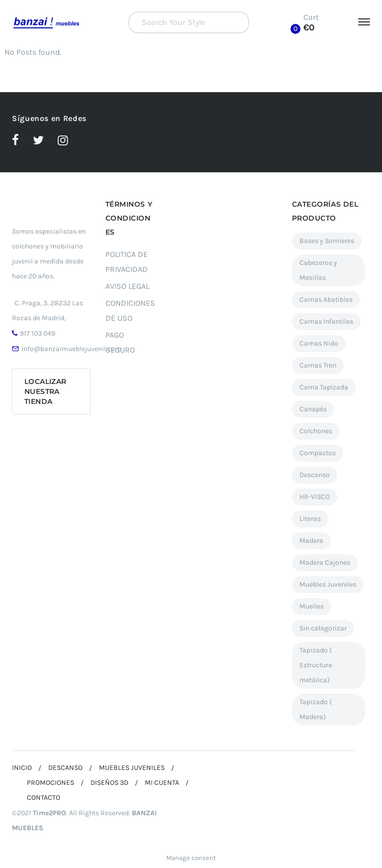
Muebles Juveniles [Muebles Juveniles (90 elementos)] (328, 584)
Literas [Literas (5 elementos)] (310, 519)
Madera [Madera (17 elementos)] (311, 541)
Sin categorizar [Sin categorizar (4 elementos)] (323, 628)
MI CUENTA (162, 783)
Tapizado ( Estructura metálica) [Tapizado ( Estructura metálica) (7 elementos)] (316, 665)
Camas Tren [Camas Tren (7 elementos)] (318, 365)
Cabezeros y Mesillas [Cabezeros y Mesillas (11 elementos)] (318, 270)
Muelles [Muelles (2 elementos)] (312, 606)
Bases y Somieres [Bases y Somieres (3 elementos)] (327, 241)
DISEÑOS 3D (109, 783)
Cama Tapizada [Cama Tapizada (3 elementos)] (324, 387)
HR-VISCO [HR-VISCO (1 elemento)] (315, 497)
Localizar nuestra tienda (46, 391)
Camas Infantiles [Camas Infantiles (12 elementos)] (326, 321)
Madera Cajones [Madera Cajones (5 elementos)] (325, 562)
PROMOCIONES (50, 783)
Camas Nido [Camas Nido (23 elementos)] (319, 343)
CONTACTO (44, 798)
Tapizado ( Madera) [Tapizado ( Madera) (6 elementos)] (316, 709)
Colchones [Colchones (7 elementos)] (316, 431)
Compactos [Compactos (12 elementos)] (318, 453)
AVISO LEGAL (127, 286)
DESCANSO (65, 768)
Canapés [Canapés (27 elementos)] (313, 409)
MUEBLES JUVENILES (132, 768)
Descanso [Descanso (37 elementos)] (315, 475)
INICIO (22, 768)
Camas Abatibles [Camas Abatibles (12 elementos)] (326, 300)
